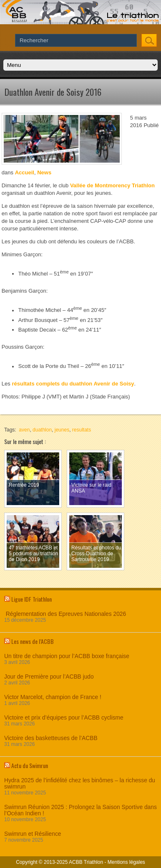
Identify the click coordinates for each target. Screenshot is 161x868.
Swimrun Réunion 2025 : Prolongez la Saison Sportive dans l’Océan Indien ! (80, 810)
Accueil (25, 172)
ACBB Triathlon (86, 862)
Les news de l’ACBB (33, 641)
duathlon (42, 430)
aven (24, 430)
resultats (82, 430)
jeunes (62, 430)
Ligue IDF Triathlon (31, 599)
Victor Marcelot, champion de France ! (53, 697)
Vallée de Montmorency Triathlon (112, 185)
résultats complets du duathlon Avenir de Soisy (73, 384)
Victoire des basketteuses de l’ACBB (51, 738)
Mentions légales (126, 862)
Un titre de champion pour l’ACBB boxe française (67, 656)
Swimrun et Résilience (33, 834)
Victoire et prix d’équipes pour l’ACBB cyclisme (64, 718)
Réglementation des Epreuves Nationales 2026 (65, 614)
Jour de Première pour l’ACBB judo (49, 677)
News (44, 172)
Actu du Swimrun (30, 765)
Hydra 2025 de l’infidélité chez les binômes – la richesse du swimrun (80, 784)
